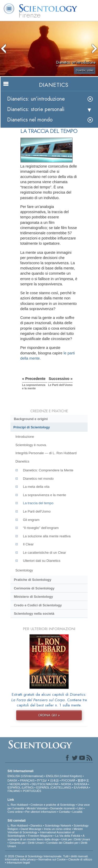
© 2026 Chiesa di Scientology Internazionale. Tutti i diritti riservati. (47, 856)
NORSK (66, 784)
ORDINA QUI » (49, 715)
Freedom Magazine (40, 836)
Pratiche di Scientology (33, 580)
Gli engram (31, 520)
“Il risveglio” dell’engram (41, 528)
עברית (42, 780)
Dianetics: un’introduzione (36, 99)
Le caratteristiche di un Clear (45, 553)
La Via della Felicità (68, 836)
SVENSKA (81, 784)
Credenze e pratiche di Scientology (53, 805)
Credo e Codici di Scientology (38, 605)
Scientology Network (58, 826)
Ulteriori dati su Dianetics (42, 561)
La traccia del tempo (38, 503)
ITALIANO (14, 791)
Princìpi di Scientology (32, 427)
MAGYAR (52, 784)
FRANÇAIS (27, 780)
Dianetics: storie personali (36, 109)
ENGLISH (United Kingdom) (64, 776)
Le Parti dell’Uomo (37, 511)
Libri (80, 808)
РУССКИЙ (68, 780)
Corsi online (15, 812)
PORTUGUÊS (32, 791)
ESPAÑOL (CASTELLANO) (54, 787)
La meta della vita (36, 487)
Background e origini (31, 419)
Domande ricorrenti (62, 808)
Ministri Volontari (37, 808)
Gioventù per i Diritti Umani (27, 843)
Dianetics (22, 461)
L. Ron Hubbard (18, 805)
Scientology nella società (34, 614)
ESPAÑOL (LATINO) (21, 787)
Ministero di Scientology (33, 597)
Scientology (24, 570)
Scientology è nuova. (31, 445)
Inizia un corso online (58, 829)
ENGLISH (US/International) (26, 776)
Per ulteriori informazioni (41, 812)
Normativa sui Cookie (52, 859)
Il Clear (28, 544)
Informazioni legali (18, 863)
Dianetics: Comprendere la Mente (48, 470)
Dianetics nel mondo (30, 120)
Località (77, 812)
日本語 (54, 780)
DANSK (13, 780)
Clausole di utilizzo (80, 859)
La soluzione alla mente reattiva (47, 536)
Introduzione (25, 437)
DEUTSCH (39, 784)
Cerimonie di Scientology (34, 588)
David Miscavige (31, 829)
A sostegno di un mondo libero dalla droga (46, 837)
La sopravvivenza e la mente (45, 495)
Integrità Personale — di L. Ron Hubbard (46, 453)
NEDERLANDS (19, 784)
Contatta (64, 812)
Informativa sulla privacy (20, 859)
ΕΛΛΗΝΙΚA (81, 787)
